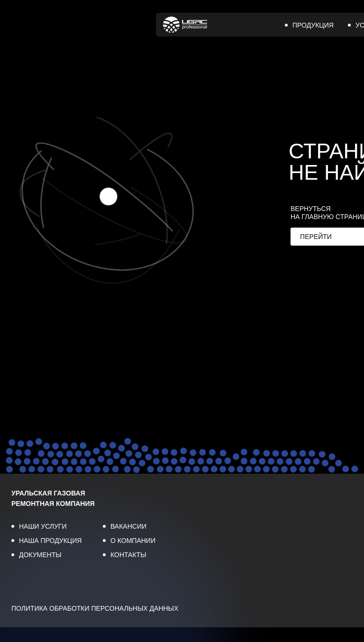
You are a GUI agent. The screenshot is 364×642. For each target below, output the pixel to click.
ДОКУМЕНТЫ (40, 555)
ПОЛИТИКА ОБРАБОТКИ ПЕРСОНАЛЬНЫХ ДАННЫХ (95, 608)
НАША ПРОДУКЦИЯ (50, 541)
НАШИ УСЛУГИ (43, 526)
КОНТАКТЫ (128, 555)
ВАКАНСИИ (128, 526)
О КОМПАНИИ (133, 541)
